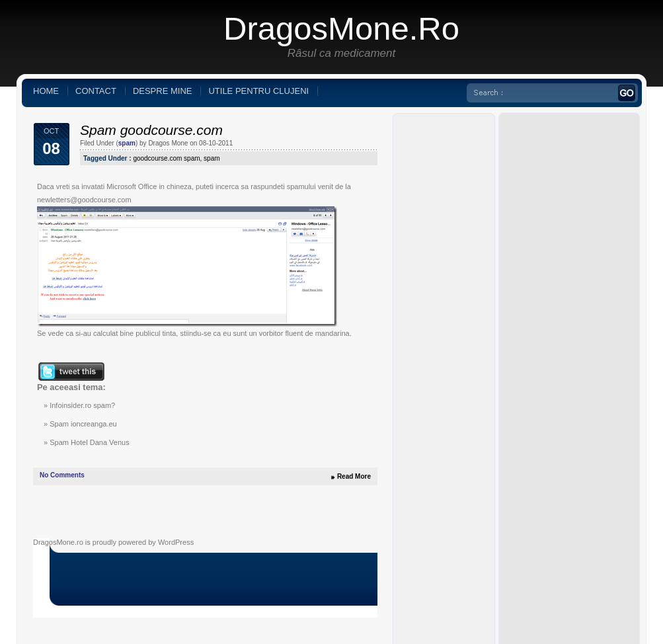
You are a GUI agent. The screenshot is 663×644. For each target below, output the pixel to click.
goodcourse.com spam (166, 158)
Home (46, 91)
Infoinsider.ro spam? (82, 405)
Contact (96, 91)
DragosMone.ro (341, 28)
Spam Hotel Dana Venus (89, 442)
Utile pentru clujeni (258, 91)
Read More (354, 476)
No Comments (62, 475)
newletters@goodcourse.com (84, 200)
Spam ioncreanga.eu (83, 424)
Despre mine (163, 91)
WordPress (176, 542)
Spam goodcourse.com (151, 130)
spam (127, 143)
